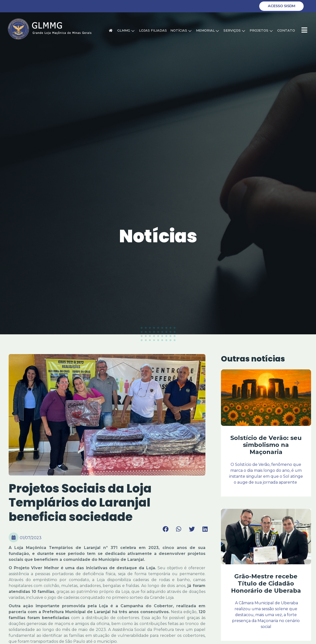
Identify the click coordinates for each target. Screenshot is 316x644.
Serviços (234, 30)
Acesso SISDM (282, 6)
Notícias (181, 30)
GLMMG (126, 30)
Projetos (261, 30)
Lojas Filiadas (153, 30)
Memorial (207, 30)
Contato (286, 30)
